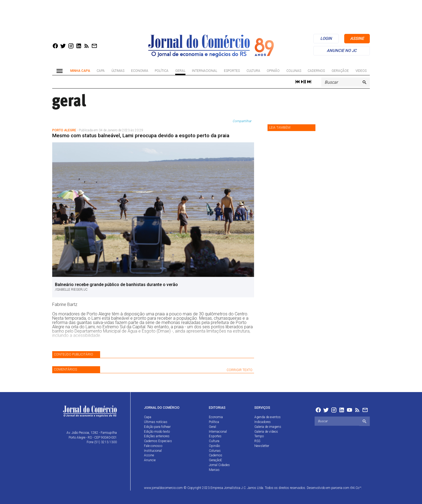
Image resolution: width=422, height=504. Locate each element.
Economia (140, 71)
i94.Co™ (356, 488)
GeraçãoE (340, 71)
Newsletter (262, 446)
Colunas (294, 71)
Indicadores (263, 422)
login (326, 38)
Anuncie (150, 460)
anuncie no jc (342, 51)
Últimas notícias (156, 422)
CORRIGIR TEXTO (240, 370)
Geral (180, 71)
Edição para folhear (157, 427)
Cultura (253, 71)
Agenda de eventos (268, 417)
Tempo (259, 436)
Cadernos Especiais (158, 441)
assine (357, 38)
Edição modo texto (157, 432)
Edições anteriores (157, 436)
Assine (149, 455)
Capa (101, 71)
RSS (257, 441)
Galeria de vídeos (266, 432)
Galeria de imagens (268, 427)
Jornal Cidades (219, 465)
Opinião (273, 71)
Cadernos (316, 71)
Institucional (153, 451)
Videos (361, 71)
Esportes (232, 71)
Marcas (214, 470)
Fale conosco (153, 446)
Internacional (205, 71)
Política (162, 71)
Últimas (118, 71)
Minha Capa (80, 71)
